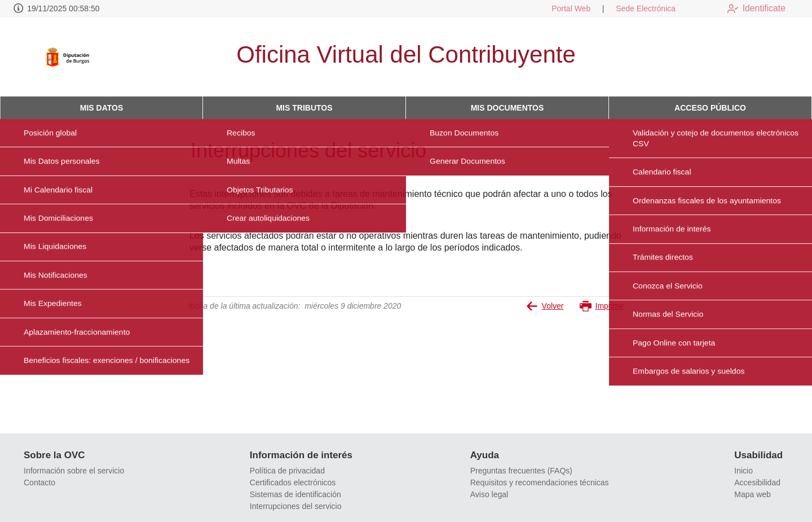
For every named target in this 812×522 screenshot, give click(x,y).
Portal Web (562, 8)
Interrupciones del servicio (296, 506)
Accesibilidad (757, 482)
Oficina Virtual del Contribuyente (406, 54)
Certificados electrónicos (293, 482)
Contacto (39, 482)
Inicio (743, 471)
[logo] (75, 57)
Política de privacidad (287, 471)
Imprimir (602, 306)
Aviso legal (489, 494)
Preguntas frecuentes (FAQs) (521, 471)
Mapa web (753, 494)
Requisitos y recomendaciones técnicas (540, 482)
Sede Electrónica (637, 8)
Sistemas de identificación (295, 494)
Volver (545, 306)
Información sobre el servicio (74, 471)
